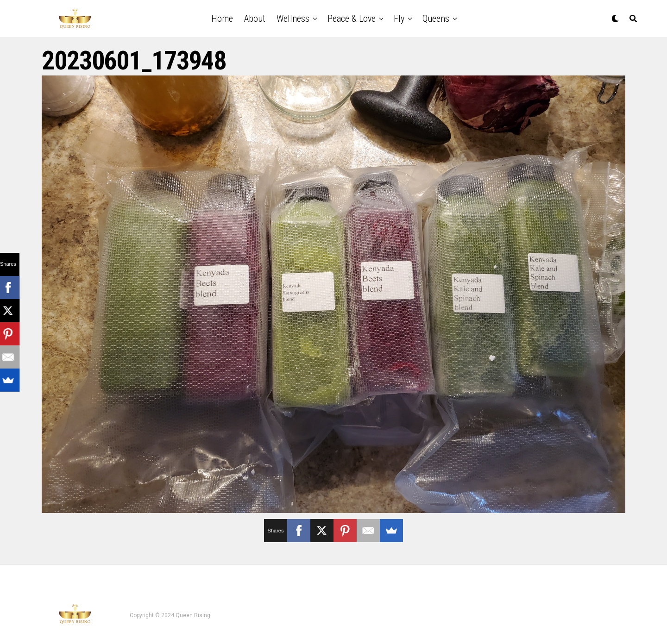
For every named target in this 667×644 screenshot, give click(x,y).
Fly (399, 19)
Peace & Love (352, 19)
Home (222, 19)
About (255, 19)
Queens (436, 19)
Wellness (293, 19)
